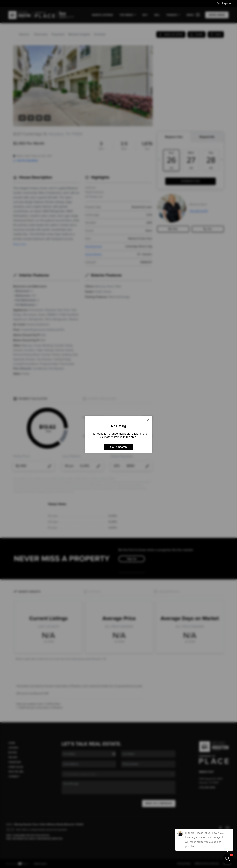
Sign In (224, 3)
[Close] (230, 832)
